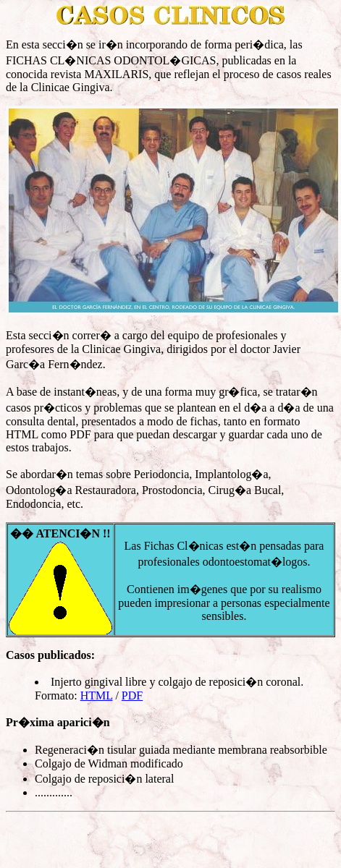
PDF (132, 695)
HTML (97, 695)
